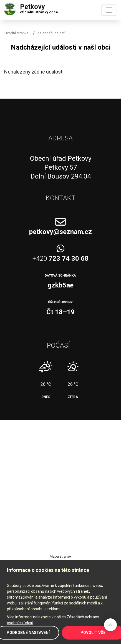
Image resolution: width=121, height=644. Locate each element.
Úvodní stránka (17, 33)
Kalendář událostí (51, 33)
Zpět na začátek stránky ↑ (110, 625)
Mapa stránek (61, 556)
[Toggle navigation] (109, 10)
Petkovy (39, 8)
